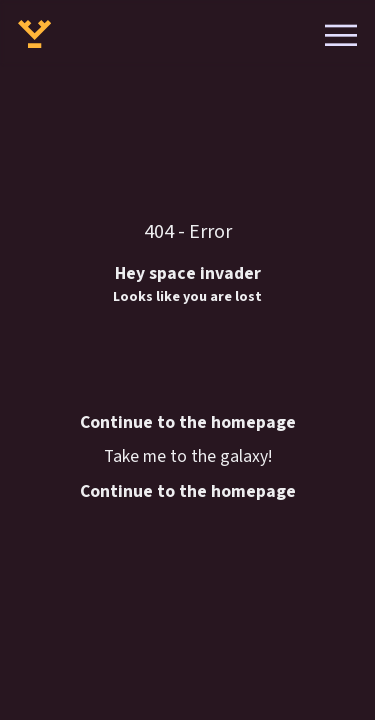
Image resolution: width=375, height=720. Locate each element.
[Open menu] (341, 33)
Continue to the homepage (188, 491)
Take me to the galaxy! (188, 456)
